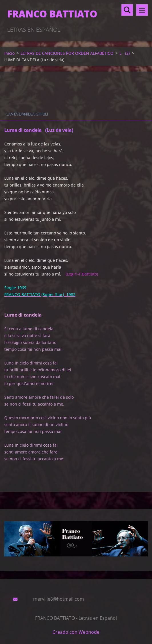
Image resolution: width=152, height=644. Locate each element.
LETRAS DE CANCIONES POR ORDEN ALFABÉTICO (67, 53)
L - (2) (125, 53)
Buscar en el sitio (127, 10)
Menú (142, 10)
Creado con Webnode (76, 632)
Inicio (9, 53)
